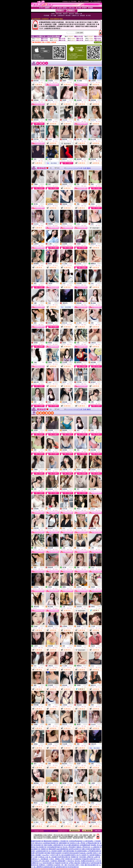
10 (77, 168)
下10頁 (84, 168)
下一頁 (80, 168)
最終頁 (89, 168)
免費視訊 (42, 81)
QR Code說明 (98, 42)
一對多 (86, 81)
